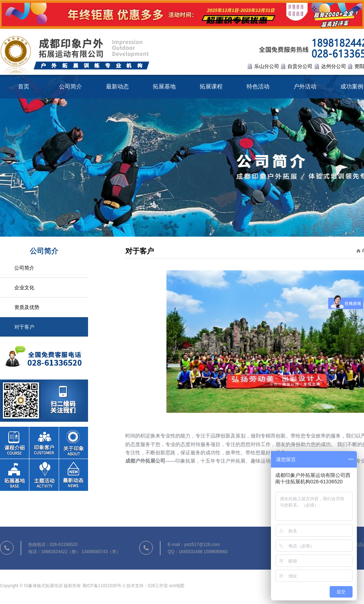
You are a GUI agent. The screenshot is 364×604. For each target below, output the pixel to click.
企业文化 (24, 287)
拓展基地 (164, 86)
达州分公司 (334, 66)
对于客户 (24, 327)
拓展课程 (211, 86)
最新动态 (117, 86)
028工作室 (158, 586)
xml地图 (177, 586)
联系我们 (44, 379)
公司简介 (71, 86)
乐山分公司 (267, 66)
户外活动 (305, 86)
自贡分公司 (300, 66)
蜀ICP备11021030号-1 (104, 586)
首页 (24, 86)
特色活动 (258, 86)
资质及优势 (27, 307)
